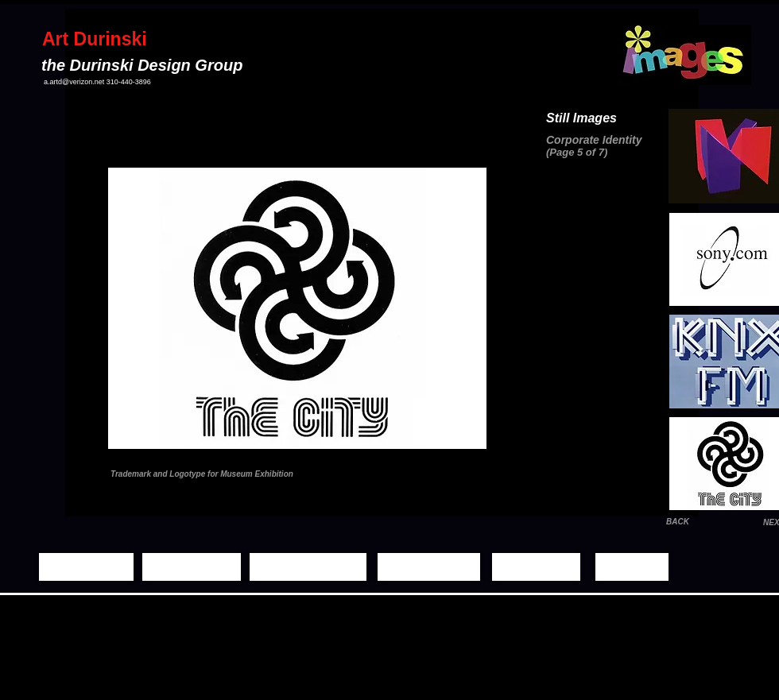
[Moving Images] (308, 567)
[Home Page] (86, 567)
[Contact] (632, 567)
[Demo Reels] (429, 567)
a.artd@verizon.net (74, 82)
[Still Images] (192, 567)
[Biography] (536, 567)
